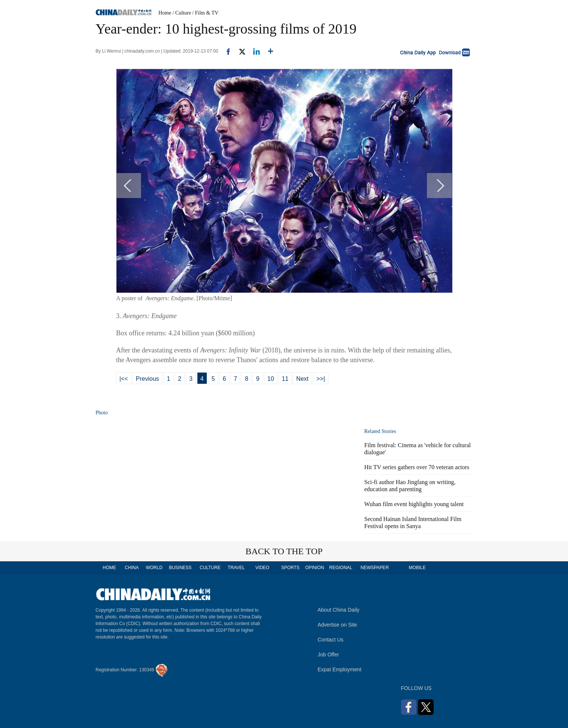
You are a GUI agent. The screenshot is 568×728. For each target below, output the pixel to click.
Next (302, 379)
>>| (321, 379)
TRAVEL (236, 568)
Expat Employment (340, 669)
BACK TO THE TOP (284, 551)
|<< (124, 379)
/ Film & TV (205, 13)
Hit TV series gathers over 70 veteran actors (417, 467)
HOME (109, 568)
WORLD (154, 568)
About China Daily (338, 610)
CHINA (132, 568)
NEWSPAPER (374, 568)
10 (271, 379)
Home (165, 13)
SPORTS (290, 568)
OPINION (315, 568)
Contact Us (330, 640)
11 (285, 379)
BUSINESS (180, 568)
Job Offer (328, 655)
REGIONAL (341, 568)
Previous (147, 379)
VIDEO (262, 568)
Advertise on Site (337, 625)
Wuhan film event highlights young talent (414, 504)
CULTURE (210, 568)
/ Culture (182, 13)
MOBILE (417, 568)
